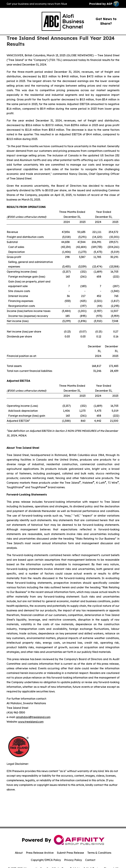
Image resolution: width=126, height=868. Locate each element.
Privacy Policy (73, 860)
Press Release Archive (40, 853)
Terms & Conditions (99, 853)
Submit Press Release (70, 853)
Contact (90, 860)
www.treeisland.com (31, 722)
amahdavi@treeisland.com (33, 717)
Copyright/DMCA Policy (46, 860)
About (19, 853)
